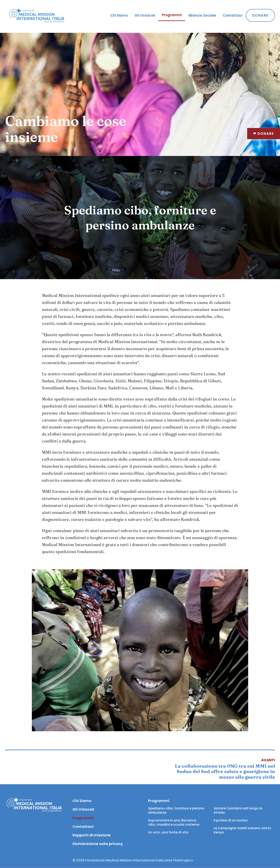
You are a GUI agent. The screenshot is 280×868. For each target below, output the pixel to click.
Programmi (172, 15)
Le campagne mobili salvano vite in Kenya (243, 830)
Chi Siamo (119, 15)
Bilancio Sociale (202, 15)
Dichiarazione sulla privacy (98, 844)
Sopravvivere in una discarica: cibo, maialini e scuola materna (174, 822)
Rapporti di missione (92, 835)
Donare (264, 134)
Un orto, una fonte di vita (168, 832)
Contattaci (233, 15)
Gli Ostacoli (145, 15)
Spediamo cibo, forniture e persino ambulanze (177, 810)
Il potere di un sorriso (231, 820)
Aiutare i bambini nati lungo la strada (238, 810)
